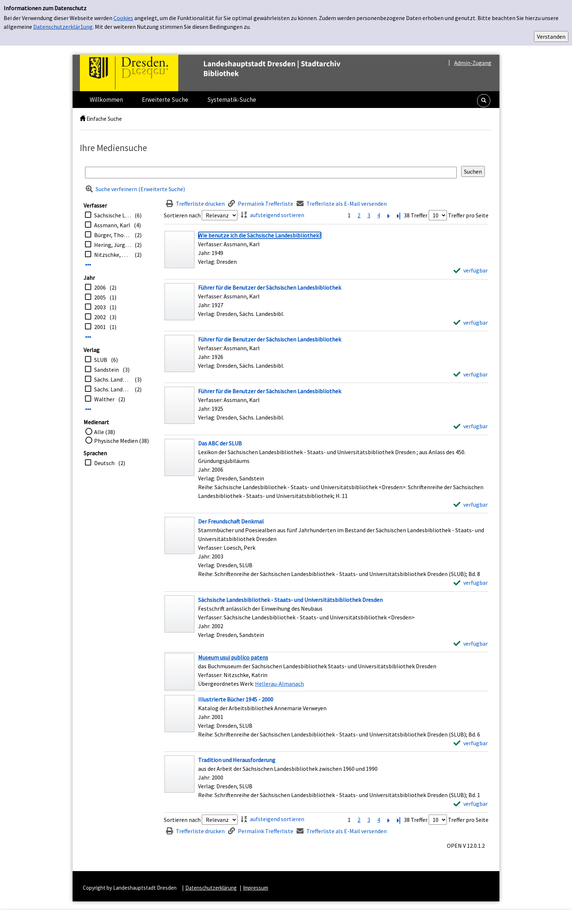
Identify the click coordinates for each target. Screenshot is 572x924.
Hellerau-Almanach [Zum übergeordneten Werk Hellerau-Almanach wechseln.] (279, 684)
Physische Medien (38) (121, 441)
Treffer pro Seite (468, 215)
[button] (484, 101)
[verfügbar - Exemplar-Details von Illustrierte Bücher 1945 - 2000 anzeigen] (471, 743)
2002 (100, 317)
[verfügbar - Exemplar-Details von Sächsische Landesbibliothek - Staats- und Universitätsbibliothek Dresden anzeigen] (471, 643)
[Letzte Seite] (398, 215)
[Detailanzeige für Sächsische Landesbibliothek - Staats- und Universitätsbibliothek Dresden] (290, 600)
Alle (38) (105, 432)
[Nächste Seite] (389, 215)
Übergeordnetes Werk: (227, 684)
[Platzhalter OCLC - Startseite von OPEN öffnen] (225, 73)
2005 (100, 297)
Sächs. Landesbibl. (113, 379)
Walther (104, 399)
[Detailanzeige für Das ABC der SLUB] (220, 443)
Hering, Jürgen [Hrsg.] (113, 245)
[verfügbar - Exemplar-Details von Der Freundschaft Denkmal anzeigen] (471, 583)
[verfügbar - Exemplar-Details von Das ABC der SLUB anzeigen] (471, 504)
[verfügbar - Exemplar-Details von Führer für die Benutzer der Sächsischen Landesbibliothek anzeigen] (471, 322)
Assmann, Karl (112, 225)
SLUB (101, 360)
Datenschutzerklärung (211, 888)
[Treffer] (326, 672)
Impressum (256, 888)
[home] (83, 119)
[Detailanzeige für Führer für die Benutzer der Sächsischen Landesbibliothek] (270, 287)
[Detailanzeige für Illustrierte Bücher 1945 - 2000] (236, 699)
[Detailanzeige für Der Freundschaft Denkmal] (231, 521)
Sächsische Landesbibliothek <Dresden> (113, 215)
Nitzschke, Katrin (113, 255)
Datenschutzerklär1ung (63, 27)
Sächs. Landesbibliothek (113, 389)
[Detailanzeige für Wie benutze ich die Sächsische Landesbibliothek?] (260, 235)
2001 (100, 327)
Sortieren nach (182, 215)
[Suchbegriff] (271, 173)
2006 (100, 287)
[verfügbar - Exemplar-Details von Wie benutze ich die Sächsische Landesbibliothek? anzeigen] (471, 270)
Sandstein (107, 370)
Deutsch (104, 463)
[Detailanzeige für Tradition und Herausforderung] (237, 760)
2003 (100, 307)
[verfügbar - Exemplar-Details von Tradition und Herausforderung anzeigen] (471, 804)
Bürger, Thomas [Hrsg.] (113, 235)
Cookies (123, 18)
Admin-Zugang (473, 63)
